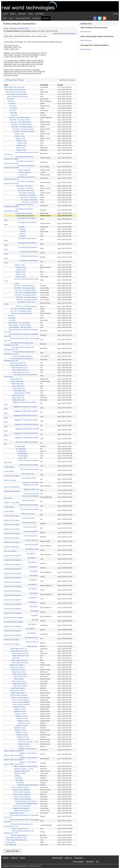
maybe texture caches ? (17, 665)
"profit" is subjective (24, 170)
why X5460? (19, 778)
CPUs (4, 18)
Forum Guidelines (78, 862)
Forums (46, 18)
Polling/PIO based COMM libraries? (28, 785)
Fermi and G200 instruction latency (26, 801)
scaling (17, 776)
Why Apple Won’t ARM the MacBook (95, 45)
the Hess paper (19, 679)
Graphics (22, 14)
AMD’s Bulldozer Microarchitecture (94, 28)
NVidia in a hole (19, 134)
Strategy (36, 18)
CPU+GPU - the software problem (19, 118)
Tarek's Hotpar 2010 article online (14, 87)
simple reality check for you (18, 363)
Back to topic (23, 458)
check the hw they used (31, 494)
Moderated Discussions (67, 34)
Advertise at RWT (57, 858)
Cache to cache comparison (19, 695)
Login (115, 14)
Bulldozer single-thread (22, 771)
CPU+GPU (10, 99)
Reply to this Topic (12, 851)
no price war (23, 175)
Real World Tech (32, 6)
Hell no (17, 283)
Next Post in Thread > (67, 80)
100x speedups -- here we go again (19, 323)
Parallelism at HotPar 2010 (19, 29)
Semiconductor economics (24, 213)
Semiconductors (23, 18)
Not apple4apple (20, 447)
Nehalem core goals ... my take (24, 769)
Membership (90, 862)
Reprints (22, 858)
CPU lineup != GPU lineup (25, 186)
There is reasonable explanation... (23, 356)
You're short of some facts (31, 483)
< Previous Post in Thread (14, 80)
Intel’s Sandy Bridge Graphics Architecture (97, 36)
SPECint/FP (16, 658)
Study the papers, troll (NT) (22, 393)
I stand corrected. (32, 646)
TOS (97, 862)
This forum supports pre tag (19, 835)
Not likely (22, 227)
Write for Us (68, 858)
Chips (31, 14)
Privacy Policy (79, 858)
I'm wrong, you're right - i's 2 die (29, 742)
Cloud (5, 14)
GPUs (11, 18)
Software (39, 14)
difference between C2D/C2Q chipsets (26, 766)
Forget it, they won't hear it (20, 829)
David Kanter (87, 32)
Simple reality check (16, 379)
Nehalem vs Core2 (19, 707)
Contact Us (14, 858)
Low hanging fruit (10, 842)
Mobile (13, 14)
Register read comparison (21, 808)
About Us (6, 858)
